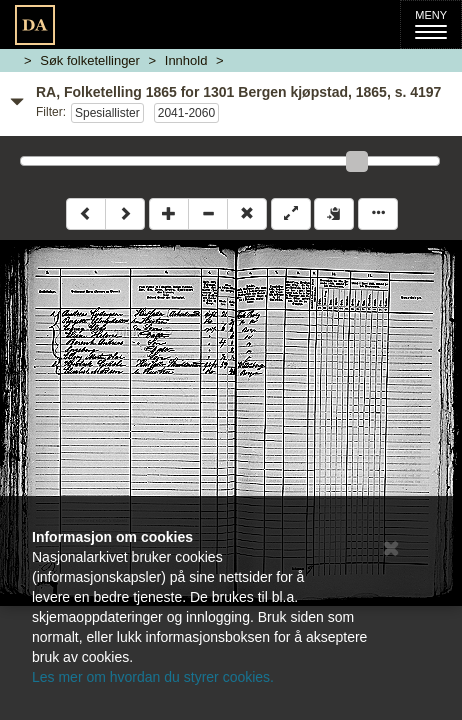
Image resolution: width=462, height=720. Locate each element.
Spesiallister (107, 113)
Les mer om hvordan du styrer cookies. (153, 677)
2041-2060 (186, 113)
